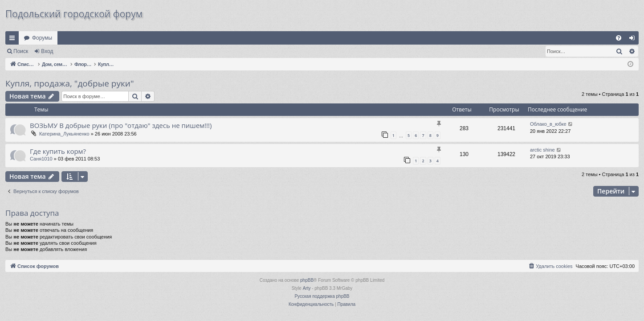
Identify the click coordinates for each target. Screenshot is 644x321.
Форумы (42, 38)
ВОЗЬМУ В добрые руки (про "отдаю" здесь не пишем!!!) (121, 125)
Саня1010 (41, 159)
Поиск (21, 51)
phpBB (307, 280)
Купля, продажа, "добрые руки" (69, 83)
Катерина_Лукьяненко (64, 134)
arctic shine (542, 150)
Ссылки (14, 40)
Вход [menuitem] (634, 40)
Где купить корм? (58, 151)
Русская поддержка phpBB (322, 296)
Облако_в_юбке (548, 124)
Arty (307, 288)
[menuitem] (619, 38)
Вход (47, 51)
